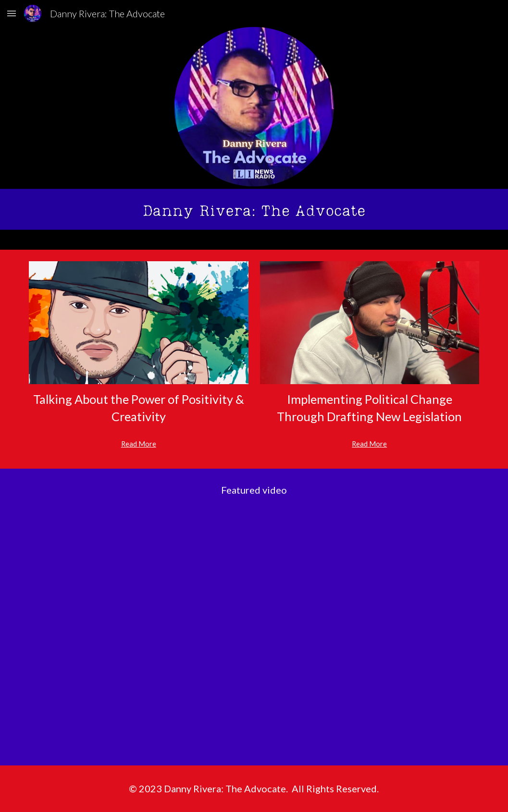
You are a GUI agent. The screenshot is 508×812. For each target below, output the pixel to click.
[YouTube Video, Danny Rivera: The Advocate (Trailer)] (254, 638)
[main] (139, 408)
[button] (12, 13)
